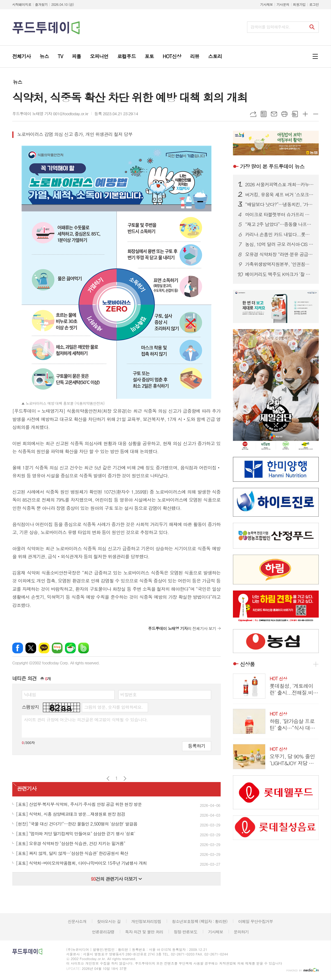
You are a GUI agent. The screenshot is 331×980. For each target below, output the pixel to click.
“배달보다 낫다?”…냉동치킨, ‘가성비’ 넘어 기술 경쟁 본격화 (280, 204)
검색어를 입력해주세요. (270, 27)
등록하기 (196, 746)
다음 (125, 779)
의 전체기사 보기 (182, 628)
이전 (108, 779)
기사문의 (283, 4)
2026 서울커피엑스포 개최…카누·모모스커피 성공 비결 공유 (280, 184)
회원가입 (299, 4)
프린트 (284, 114)
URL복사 (253, 114)
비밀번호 (129, 694)
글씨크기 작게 (316, 114)
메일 (274, 114)
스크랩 (295, 114)
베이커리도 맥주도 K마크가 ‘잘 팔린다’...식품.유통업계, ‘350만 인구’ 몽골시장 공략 (280, 274)
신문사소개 (77, 921)
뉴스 (17, 82)
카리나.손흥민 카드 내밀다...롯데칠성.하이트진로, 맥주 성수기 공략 (280, 234)
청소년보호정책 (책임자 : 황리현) (200, 921)
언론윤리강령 (103, 932)
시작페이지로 (22, 4)
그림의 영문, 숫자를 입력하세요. (113, 707)
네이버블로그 (57, 648)
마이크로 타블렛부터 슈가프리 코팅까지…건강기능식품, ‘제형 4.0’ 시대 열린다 (280, 215)
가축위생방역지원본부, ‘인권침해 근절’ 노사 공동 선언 (280, 264)
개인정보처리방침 (146, 921)
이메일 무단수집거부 (256, 921)
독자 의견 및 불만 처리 (144, 932)
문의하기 (241, 932)
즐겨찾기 (41, 4)
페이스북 (18, 648)
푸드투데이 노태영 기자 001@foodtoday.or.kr (50, 114)
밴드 (84, 648)
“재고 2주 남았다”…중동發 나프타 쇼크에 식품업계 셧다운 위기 (280, 224)
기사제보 (266, 4)
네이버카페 (70, 648)
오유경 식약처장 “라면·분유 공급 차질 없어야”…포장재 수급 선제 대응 (280, 254)
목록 (264, 114)
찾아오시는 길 (109, 921)
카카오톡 (44, 648)
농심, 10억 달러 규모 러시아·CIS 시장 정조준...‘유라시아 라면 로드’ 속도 (280, 244)
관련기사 (27, 789)
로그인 (314, 4)
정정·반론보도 (186, 932)
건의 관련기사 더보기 (116, 879)
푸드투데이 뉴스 (272, 166)
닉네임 (30, 694)
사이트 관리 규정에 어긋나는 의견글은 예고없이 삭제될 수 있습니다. (86, 720)
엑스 (31, 648)
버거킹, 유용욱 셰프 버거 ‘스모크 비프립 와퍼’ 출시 (280, 195)
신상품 (247, 664)
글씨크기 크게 (305, 114)
